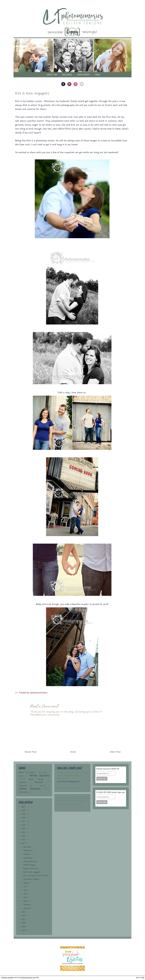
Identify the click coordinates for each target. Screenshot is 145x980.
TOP (143, 978)
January (27, 908)
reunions (42, 786)
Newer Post (31, 752)
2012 (23, 840)
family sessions (39, 776)
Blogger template (8, 978)
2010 (23, 912)
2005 (24, 927)
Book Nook (43, 773)
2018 (23, 818)
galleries (67, 75)
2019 (23, 814)
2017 (23, 822)
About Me (52, 75)
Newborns (23, 782)
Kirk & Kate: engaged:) (32, 93)
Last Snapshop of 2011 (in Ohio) (35, 876)
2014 (23, 832)
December (28, 847)
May (25, 894)
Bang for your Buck (31, 869)
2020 (24, 811)
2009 (24, 916)
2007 (24, 919)
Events (21, 776)
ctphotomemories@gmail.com (68, 782)
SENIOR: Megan (29, 865)
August (26, 883)
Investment (84, 75)
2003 (24, 930)
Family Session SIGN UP (108, 769)
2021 (23, 807)
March (26, 901)
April (25, 897)
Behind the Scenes (26, 773)
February (27, 905)
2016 (23, 825)
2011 (23, 843)
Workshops (23, 792)
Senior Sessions (29, 789)
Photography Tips (26, 786)
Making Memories (30, 862)
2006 (24, 923)
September (28, 858)
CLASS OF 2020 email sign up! (111, 792)
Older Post (115, 752)
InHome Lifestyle (36, 779)
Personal (38, 782)
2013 (23, 836)
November (28, 851)
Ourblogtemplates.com (28, 978)
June (26, 890)
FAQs (98, 75)
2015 (23, 829)
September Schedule (31, 879)
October (27, 854)
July (25, 887)
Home (73, 752)
